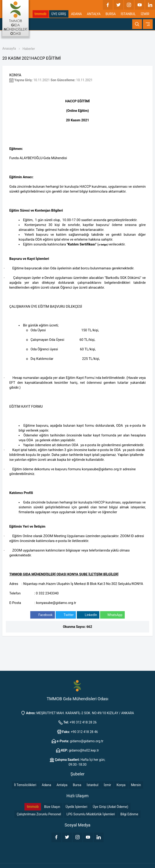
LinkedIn (88, 615)
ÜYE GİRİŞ (59, 14)
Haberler (29, 49)
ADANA (76, 14)
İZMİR (145, 14)
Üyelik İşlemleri (77, 807)
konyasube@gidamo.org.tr (102, 469)
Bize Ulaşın (52, 807)
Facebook (42, 615)
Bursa (77, 785)
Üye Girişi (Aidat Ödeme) (111, 807)
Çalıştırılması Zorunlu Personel (39, 814)
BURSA (111, 14)
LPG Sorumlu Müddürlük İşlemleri (91, 814)
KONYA (15, 75)
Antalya (62, 785)
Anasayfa (9, 48)
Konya (121, 785)
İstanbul (93, 785)
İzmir (107, 785)
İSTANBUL (128, 14)
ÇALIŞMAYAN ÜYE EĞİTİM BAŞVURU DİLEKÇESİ (46, 307)
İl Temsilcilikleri (25, 785)
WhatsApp (112, 615)
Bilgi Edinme (129, 814)
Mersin (136, 785)
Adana (47, 785)
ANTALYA (94, 14)
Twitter (66, 615)
